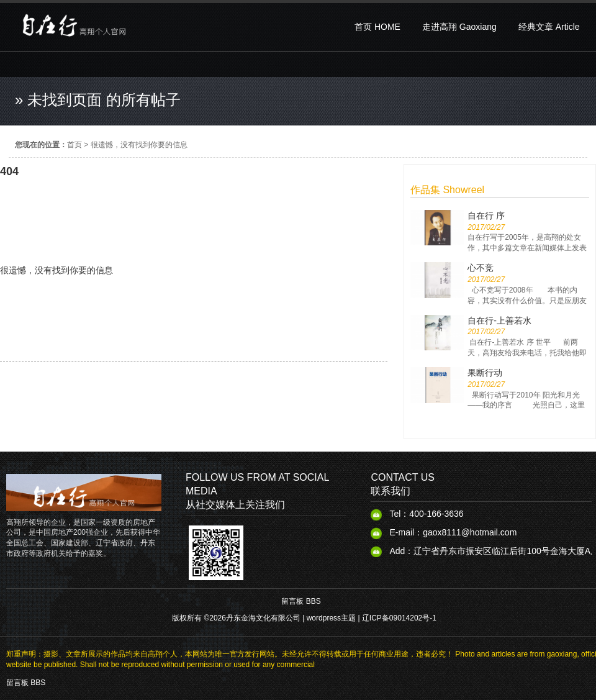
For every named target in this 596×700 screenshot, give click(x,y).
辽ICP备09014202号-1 (399, 618)
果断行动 (485, 373)
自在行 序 (486, 216)
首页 (74, 145)
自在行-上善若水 (499, 320)
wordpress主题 (331, 618)
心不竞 (481, 268)
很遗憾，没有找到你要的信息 (139, 145)
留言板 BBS (301, 601)
